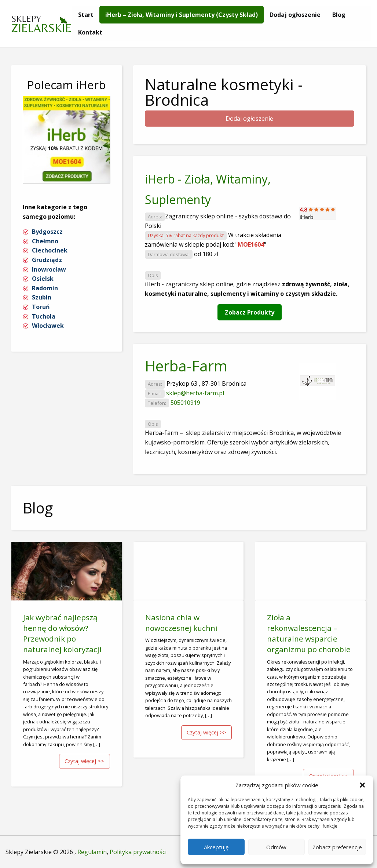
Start (86, 15)
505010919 (185, 403)
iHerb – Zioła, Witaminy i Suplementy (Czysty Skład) (182, 15)
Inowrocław (49, 269)
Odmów (276, 847)
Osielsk (43, 279)
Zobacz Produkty (250, 312)
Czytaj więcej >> (84, 761)
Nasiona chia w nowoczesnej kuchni (181, 623)
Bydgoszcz (47, 232)
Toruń (41, 307)
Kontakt (90, 32)
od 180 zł (206, 254)
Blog (339, 15)
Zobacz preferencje (337, 847)
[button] (362, 785)
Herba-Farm (186, 366)
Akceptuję (216, 847)
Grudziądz (47, 260)
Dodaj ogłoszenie (295, 15)
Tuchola (44, 316)
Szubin (42, 297)
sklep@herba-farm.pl (195, 393)
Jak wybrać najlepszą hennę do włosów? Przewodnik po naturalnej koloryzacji (62, 633)
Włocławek (48, 326)
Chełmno (45, 241)
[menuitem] (86, 15)
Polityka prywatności (138, 852)
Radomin (45, 288)
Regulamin (92, 852)
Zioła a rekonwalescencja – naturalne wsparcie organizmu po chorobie (309, 633)
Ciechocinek (50, 250)
